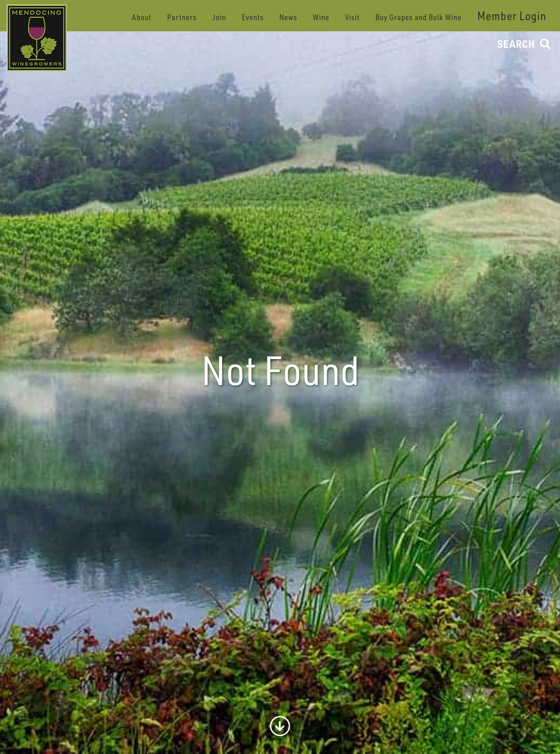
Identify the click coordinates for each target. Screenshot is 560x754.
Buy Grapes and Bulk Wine (419, 17)
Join (219, 17)
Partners (182, 17)
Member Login (512, 16)
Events (253, 17)
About (142, 17)
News (288, 17)
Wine (321, 17)
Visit (352, 17)
